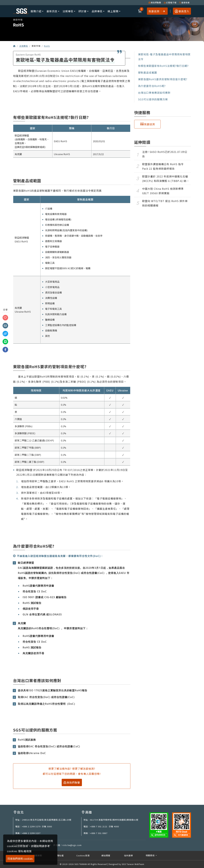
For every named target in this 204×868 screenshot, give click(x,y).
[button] (140, 11)
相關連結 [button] (150, 855)
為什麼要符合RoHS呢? (152, 86)
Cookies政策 (83, 855)
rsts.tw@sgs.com (72, 845)
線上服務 (113, 11)
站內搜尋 (128, 855)
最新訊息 (52, 11)
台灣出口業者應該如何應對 (154, 93)
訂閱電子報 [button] (170, 2)
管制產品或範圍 (148, 72)
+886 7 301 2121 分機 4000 (105, 826)
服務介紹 (36, 11)
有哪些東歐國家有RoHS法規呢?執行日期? (163, 66)
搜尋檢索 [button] (184, 2)
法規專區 (68, 11)
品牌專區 (97, 11)
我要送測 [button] (157, 11)
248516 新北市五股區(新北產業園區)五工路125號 (47, 820)
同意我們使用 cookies (20, 859)
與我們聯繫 (155, 2)
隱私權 (60, 855)
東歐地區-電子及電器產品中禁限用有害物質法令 (164, 57)
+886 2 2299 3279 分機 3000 (37, 826)
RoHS (47, 46)
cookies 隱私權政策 (19, 851)
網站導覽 (106, 855)
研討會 (82, 11)
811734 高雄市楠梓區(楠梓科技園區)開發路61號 (114, 820)
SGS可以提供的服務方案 (153, 99)
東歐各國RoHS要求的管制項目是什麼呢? (163, 79)
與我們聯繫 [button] (72, 782)
